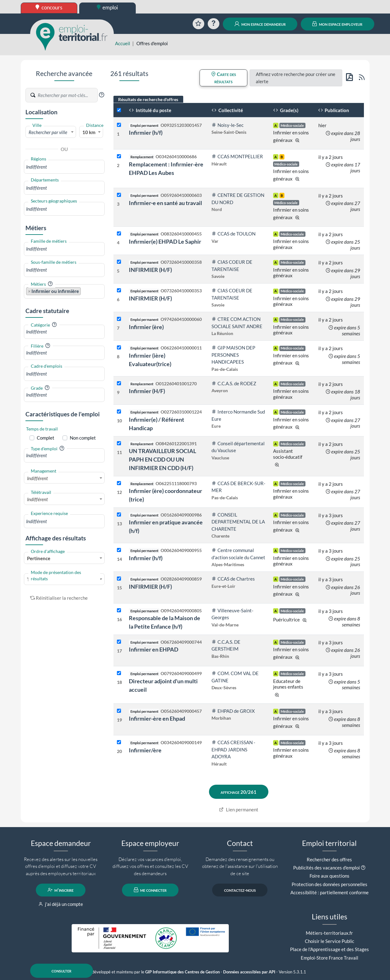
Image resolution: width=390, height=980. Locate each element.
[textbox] (51, 132)
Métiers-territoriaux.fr (329, 933)
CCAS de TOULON (233, 234)
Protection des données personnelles (330, 884)
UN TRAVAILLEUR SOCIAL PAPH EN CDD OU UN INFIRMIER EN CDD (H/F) (162, 459)
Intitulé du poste (150, 110)
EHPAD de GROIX (233, 711)
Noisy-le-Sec (228, 125)
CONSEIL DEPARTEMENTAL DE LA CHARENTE (238, 522)
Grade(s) (286, 110)
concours (49, 7)
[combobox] (51, 132)
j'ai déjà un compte (61, 904)
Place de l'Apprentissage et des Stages (330, 949)
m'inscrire (61, 890)
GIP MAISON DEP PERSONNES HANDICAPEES (233, 355)
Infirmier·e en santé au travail (165, 203)
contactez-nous (240, 890)
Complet (46, 438)
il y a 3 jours (331, 515)
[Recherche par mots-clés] (67, 95)
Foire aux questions (330, 876)
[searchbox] (64, 167)
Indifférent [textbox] (37, 478)
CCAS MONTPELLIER (237, 156)
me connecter (150, 890)
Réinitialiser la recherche (59, 598)
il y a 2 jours (331, 157)
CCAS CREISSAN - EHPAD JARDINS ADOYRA (233, 749)
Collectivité (227, 110)
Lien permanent (239, 809)
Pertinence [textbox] (39, 558)
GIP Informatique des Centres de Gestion (182, 972)
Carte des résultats (224, 78)
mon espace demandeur (260, 24)
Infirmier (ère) (146, 327)
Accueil (123, 43)
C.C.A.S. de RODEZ (234, 383)
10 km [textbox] (89, 132)
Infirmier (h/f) (146, 133)
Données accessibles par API (249, 972)
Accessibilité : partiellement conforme (330, 892)
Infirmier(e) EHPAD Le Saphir (165, 241)
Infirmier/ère (145, 750)
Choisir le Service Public (330, 941)
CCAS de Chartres (233, 579)
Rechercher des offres (329, 859)
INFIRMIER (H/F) (150, 270)
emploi (107, 7)
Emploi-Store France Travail (330, 958)
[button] (102, 95)
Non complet (83, 438)
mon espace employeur (337, 24)
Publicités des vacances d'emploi (327, 868)
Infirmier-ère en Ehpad (157, 718)
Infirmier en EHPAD (154, 649)
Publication (334, 110)
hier (322, 125)
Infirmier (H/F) (147, 391)
